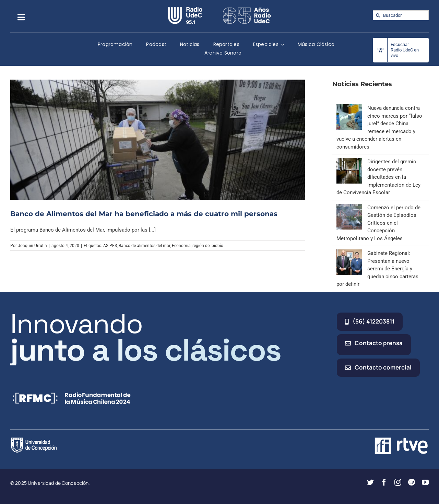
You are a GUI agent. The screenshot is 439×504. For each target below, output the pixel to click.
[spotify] (412, 482)
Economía (181, 246)
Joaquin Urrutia (32, 246)
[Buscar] (378, 15)
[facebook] (384, 482)
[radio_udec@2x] (185, 9)
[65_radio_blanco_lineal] (247, 9)
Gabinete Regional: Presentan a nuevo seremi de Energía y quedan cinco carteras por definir (377, 269)
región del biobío (208, 246)
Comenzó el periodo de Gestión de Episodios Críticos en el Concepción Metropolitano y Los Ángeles (378, 223)
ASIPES (110, 246)
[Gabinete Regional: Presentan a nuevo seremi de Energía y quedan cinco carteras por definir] (349, 253)
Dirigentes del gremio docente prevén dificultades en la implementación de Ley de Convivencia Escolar (378, 177)
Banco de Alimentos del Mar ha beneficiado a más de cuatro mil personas (144, 214)
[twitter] (370, 482)
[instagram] (398, 482)
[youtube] (425, 482)
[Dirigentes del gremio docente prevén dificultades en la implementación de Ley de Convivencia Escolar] (349, 162)
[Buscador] (401, 15)
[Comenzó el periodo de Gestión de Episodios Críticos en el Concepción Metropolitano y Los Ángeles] (349, 208)
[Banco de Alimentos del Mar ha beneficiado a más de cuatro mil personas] (158, 139)
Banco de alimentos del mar (144, 246)
